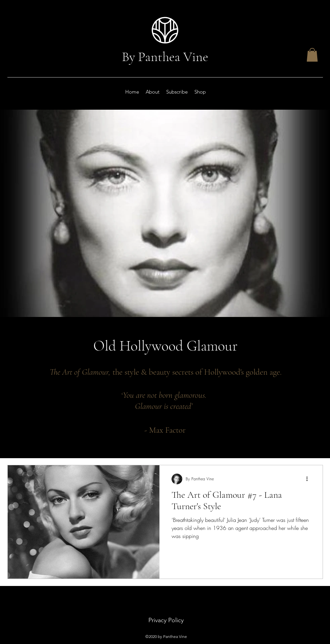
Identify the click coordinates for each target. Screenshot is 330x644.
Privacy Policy (166, 620)
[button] (312, 55)
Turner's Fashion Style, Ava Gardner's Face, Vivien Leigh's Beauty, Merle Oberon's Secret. (235, 453)
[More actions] (310, 479)
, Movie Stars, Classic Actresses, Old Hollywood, (118, 442)
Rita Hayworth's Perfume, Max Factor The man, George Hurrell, (229, 442)
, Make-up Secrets (54, 442)
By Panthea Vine (165, 57)
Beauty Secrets (23, 442)
